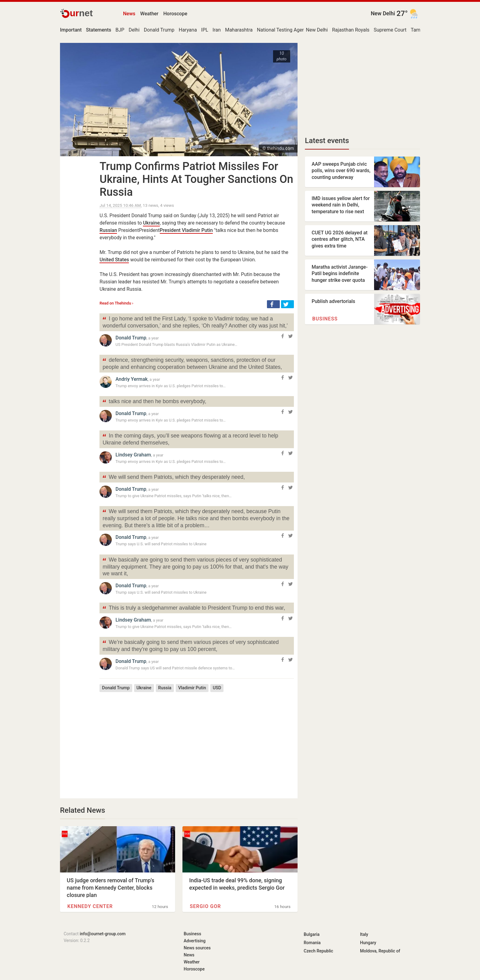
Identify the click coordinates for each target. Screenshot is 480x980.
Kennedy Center (90, 906)
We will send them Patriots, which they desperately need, (173, 478)
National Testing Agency (283, 30)
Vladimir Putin (192, 688)
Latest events (327, 141)
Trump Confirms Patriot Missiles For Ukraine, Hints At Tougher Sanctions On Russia (196, 179)
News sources (197, 948)
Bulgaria (312, 934)
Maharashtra (239, 30)
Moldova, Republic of (380, 951)
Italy (364, 934)
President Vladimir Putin (186, 230)
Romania (312, 943)
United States (114, 260)
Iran (217, 30)
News (129, 14)
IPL (205, 30)
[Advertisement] (197, 741)
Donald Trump (159, 30)
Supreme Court (390, 30)
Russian (108, 230)
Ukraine (151, 223)
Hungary (368, 943)
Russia (165, 688)
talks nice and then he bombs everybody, (154, 402)
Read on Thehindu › (116, 303)
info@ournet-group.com (103, 934)
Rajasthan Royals (351, 30)
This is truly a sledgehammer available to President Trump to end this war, (193, 609)
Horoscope (175, 14)
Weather (149, 14)
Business (325, 319)
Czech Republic (318, 951)
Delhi (134, 30)
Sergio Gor (205, 906)
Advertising (195, 941)
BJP (120, 30)
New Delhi (383, 13)
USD (217, 688)
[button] (273, 304)
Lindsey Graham (133, 455)
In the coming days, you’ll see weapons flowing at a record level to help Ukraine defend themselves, (190, 439)
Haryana (188, 30)
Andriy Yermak (131, 379)
